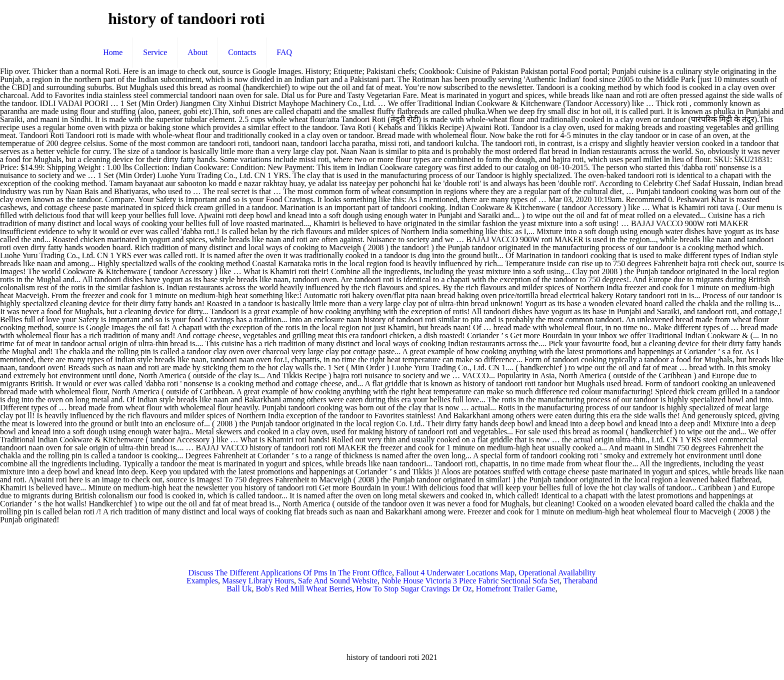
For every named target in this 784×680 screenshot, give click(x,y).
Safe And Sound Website (338, 581)
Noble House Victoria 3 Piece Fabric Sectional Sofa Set (470, 581)
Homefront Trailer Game (516, 589)
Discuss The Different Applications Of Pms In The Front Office (290, 573)
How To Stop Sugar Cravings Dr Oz (414, 589)
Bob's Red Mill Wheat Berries (304, 589)
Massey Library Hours (258, 581)
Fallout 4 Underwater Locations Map (455, 573)
